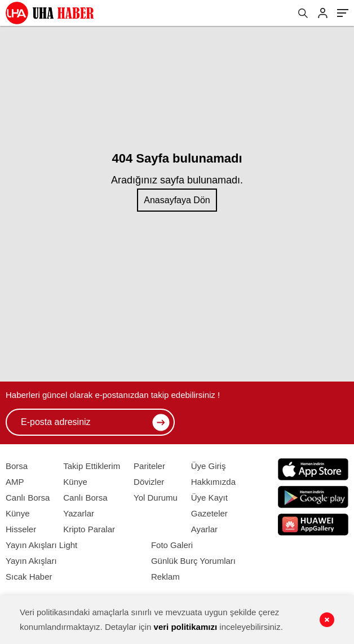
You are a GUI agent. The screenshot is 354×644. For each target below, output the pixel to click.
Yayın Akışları (31, 561)
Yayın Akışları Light (41, 545)
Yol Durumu (156, 498)
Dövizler (149, 482)
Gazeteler (209, 513)
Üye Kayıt (209, 498)
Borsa (17, 466)
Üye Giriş (209, 466)
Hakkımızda (213, 482)
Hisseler (21, 529)
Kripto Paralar (89, 529)
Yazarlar (79, 513)
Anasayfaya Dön (177, 200)
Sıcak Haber (29, 577)
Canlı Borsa (28, 498)
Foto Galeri (172, 545)
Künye (18, 513)
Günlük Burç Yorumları (193, 561)
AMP (15, 482)
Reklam (165, 577)
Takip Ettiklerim (92, 466)
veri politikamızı (186, 627)
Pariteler (149, 466)
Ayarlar (204, 529)
